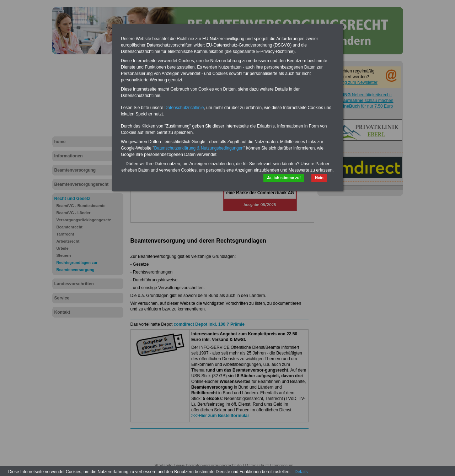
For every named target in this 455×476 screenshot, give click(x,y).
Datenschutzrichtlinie (184, 108)
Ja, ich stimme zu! (284, 178)
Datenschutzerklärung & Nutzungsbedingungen (199, 148)
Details (301, 472)
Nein (319, 178)
